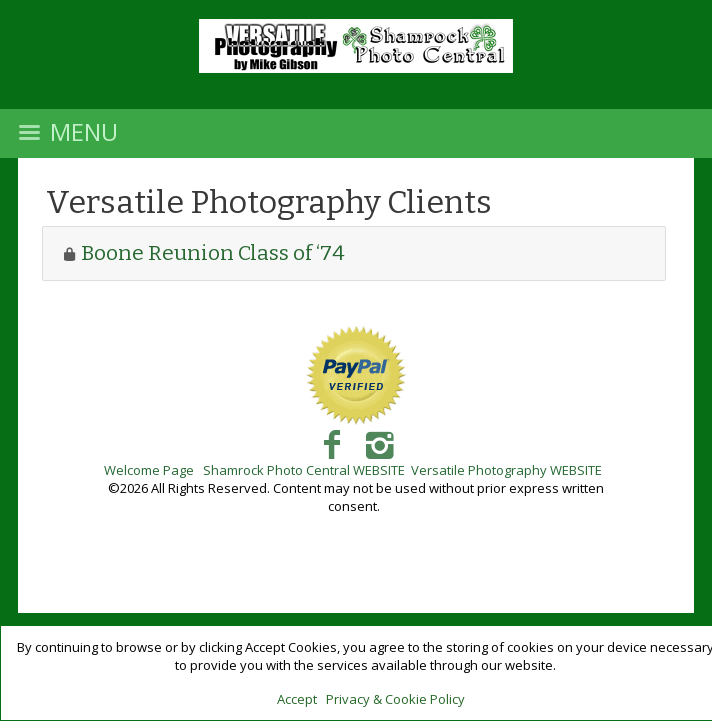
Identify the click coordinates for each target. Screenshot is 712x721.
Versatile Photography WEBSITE (506, 470)
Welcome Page (149, 470)
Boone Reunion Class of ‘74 (213, 253)
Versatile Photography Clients (269, 202)
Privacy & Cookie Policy (395, 699)
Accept (297, 699)
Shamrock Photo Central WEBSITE (304, 470)
